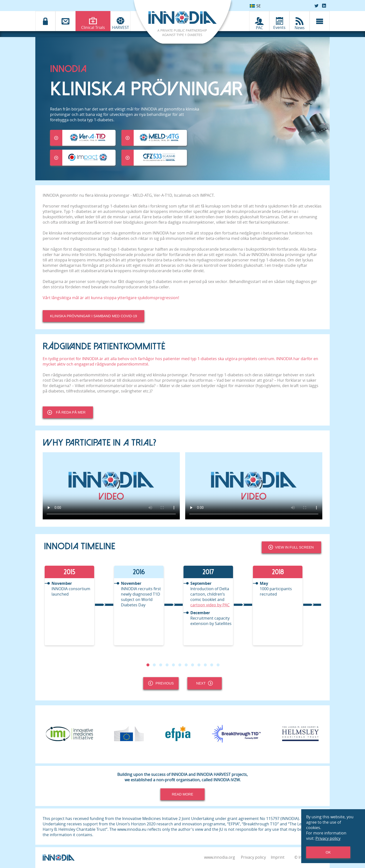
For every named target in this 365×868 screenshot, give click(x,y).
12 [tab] (218, 665)
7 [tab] (186, 665)
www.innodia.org (220, 857)
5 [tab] (173, 665)
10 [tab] (205, 665)
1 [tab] (148, 665)
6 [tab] (180, 665)
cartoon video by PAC (210, 605)
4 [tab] (167, 665)
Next (205, 683)
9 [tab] (199, 665)
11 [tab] (212, 665)
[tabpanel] (79, 605)
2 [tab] (154, 665)
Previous (161, 683)
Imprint (278, 857)
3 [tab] (161, 665)
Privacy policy (253, 857)
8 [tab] (193, 665)
